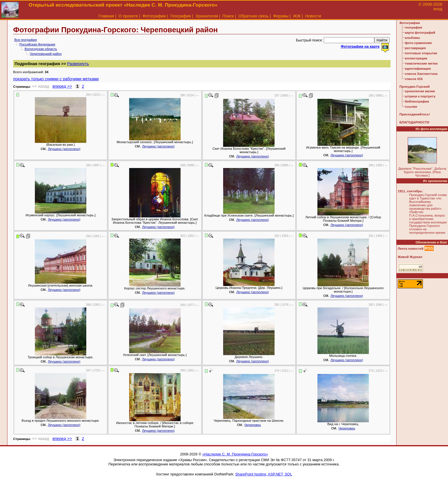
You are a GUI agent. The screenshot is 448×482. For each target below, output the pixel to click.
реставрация (415, 48)
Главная (106, 16)
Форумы (281, 16)
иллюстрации (416, 58)
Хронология (207, 16)
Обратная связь (253, 16)
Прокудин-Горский (415, 87)
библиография (417, 101)
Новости (313, 16)
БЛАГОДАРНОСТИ (414, 122)
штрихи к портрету (420, 96)
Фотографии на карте (360, 46)
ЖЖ (297, 16)
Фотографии (154, 16)
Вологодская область (41, 49)
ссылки (411, 107)
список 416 (414, 79)
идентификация (418, 69)
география (413, 27)
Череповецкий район (46, 54)
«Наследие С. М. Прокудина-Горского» (235, 454)
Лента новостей (411, 249)
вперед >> (62, 86)
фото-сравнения (418, 43)
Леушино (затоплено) (64, 149)
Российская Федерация (37, 44)
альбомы (412, 38)
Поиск (228, 16)
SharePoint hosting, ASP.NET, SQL (264, 474)
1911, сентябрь (410, 191)
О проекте (128, 16)
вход (438, 9)
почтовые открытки (421, 53)
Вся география (26, 40)
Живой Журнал (410, 257)
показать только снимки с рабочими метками (56, 79)
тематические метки (421, 63)
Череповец (253, 425)
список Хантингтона (421, 74)
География (181, 16)
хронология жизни (420, 91)
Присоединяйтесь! (415, 114)
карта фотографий (420, 33)
